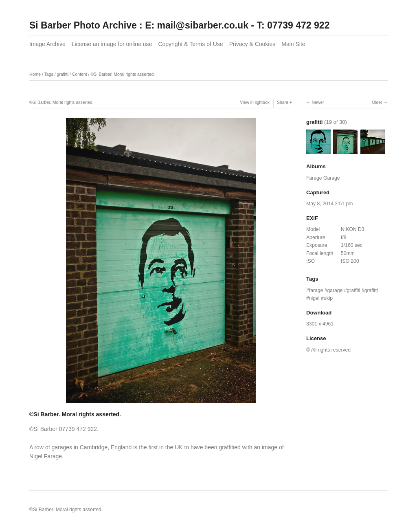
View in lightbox (255, 102)
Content (80, 74)
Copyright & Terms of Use (190, 44)
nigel (314, 298)
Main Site (293, 44)
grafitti (63, 74)
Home (35, 74)
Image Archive (47, 44)
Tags (49, 74)
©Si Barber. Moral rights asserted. (123, 74)
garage (335, 290)
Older (377, 102)
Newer (318, 102)
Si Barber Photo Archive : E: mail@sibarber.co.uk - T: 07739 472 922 (179, 25)
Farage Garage (323, 178)
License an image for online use (112, 44)
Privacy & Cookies (252, 44)
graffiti (354, 290)
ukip (328, 298)
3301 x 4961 (320, 324)
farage (316, 290)
